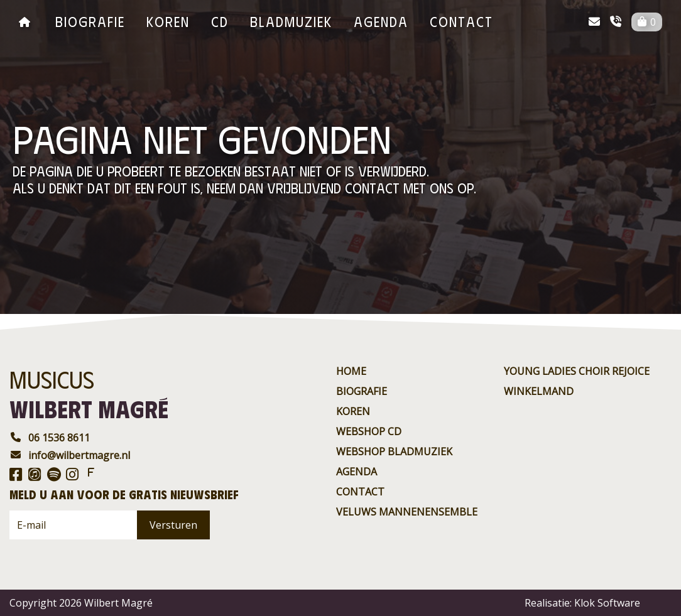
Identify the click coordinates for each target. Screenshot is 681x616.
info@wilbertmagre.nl (70, 455)
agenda (381, 21)
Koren (168, 21)
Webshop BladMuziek (394, 451)
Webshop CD (369, 431)
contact (461, 21)
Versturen (173, 525)
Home (351, 371)
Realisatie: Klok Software (582, 603)
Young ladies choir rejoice (577, 371)
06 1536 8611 (50, 438)
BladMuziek (291, 21)
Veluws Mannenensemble (407, 512)
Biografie (90, 21)
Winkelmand (539, 391)
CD (220, 21)
